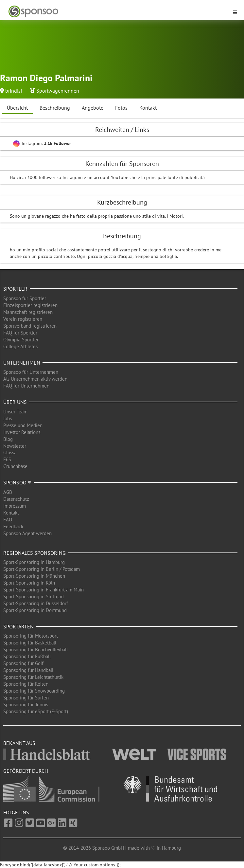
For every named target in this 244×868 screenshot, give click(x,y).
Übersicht (17, 108)
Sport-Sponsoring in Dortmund (35, 610)
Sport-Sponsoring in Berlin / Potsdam (42, 569)
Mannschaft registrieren (28, 312)
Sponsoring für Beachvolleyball (35, 650)
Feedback (13, 526)
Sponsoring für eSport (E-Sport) (36, 711)
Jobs (8, 418)
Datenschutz (16, 499)
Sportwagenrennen (58, 91)
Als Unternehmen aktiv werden (35, 379)
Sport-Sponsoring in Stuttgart (34, 597)
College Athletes (20, 346)
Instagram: (42, 143)
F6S (7, 459)
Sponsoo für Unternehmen (31, 372)
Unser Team (15, 412)
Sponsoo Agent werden (27, 533)
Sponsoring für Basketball (30, 643)
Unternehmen (22, 363)
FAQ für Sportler (20, 333)
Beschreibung (55, 108)
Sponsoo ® (17, 482)
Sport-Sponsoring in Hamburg (34, 562)
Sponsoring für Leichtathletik (33, 677)
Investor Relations (22, 432)
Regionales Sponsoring (35, 553)
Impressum (15, 506)
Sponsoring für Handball (28, 670)
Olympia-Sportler (21, 340)
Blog (8, 439)
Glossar (11, 452)
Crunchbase (15, 466)
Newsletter (15, 446)
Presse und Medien (23, 425)
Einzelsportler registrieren (30, 305)
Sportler (15, 289)
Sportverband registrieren (30, 326)
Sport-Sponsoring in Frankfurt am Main (44, 590)
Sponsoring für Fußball (27, 656)
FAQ (8, 520)
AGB (8, 492)
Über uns (15, 402)
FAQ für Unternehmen (26, 386)
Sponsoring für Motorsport (31, 636)
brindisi (14, 91)
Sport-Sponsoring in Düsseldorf (36, 603)
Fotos (121, 108)
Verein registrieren (23, 319)
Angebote (93, 108)
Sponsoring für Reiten (26, 684)
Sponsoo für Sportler (25, 298)
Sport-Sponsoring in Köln (29, 583)
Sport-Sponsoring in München (34, 576)
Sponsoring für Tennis (26, 705)
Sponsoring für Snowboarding (34, 691)
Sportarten (18, 626)
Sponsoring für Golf (23, 663)
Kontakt (148, 108)
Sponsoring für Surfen (26, 698)
